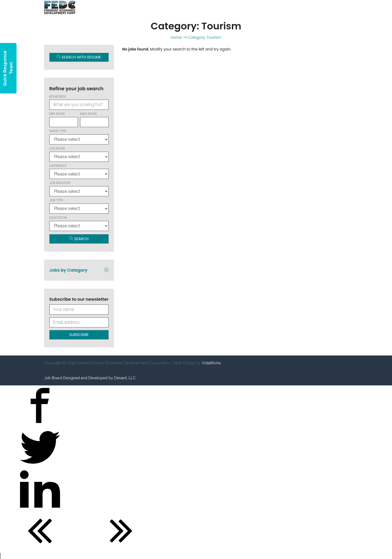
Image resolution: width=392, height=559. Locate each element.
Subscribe (79, 335)
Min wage (64, 119)
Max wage (94, 119)
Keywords (79, 102)
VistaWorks (211, 363)
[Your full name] (79, 310)
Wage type (79, 137)
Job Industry (79, 188)
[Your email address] (79, 322)
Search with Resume (79, 57)
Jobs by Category (79, 270)
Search (79, 239)
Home (176, 37)
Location (79, 154)
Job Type (79, 206)
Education (79, 223)
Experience (79, 171)
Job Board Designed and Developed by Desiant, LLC (90, 378)
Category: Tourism (204, 37)
